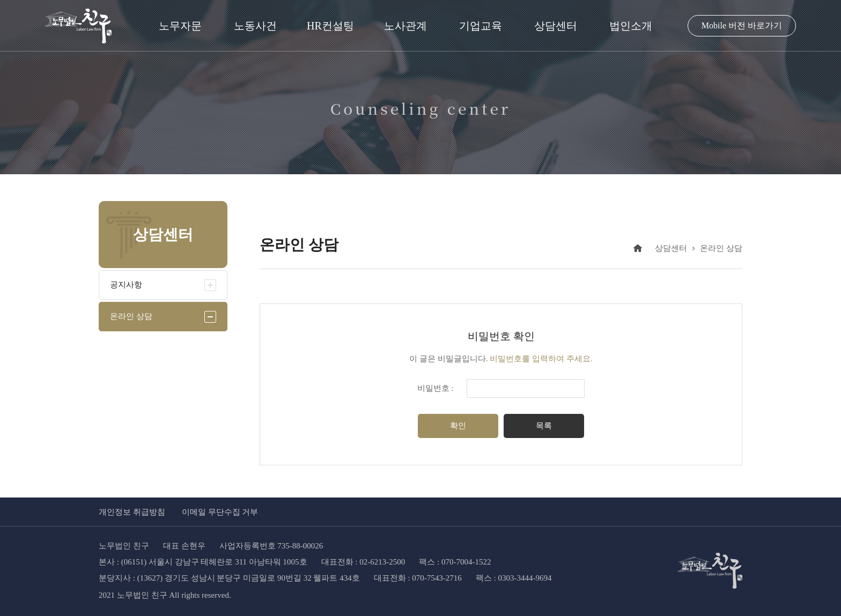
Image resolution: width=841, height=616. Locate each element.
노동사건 (255, 26)
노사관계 (405, 26)
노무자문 (180, 26)
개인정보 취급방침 (132, 512)
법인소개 (631, 26)
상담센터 (556, 26)
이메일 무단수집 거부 (220, 512)
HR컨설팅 (330, 26)
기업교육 (481, 26)
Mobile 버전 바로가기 (742, 25)
